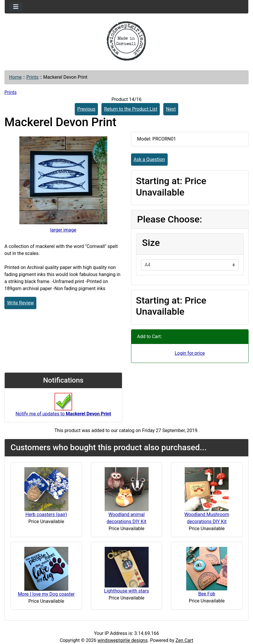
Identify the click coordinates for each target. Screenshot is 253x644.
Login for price (190, 353)
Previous (86, 109)
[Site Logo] (127, 41)
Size (151, 243)
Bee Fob (207, 594)
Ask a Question (149, 159)
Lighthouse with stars (127, 591)
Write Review (20, 303)
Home (15, 77)
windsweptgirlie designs (122, 640)
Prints (33, 77)
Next (171, 109)
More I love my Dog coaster (46, 594)
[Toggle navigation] (16, 7)
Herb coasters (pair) (46, 514)
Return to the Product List (131, 109)
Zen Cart (184, 640)
